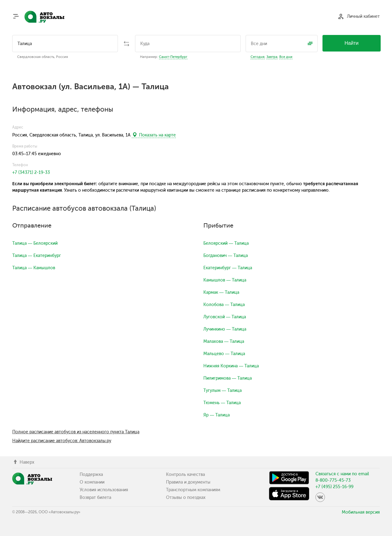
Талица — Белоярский (35, 243)
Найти (352, 43)
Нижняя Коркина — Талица (231, 366)
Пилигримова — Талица (228, 378)
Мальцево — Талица (224, 354)
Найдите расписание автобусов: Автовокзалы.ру (62, 441)
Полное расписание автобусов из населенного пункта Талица (76, 432)
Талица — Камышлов (34, 268)
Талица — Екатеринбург (37, 256)
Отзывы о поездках (186, 498)
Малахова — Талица (224, 341)
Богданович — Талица (226, 256)
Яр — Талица (217, 415)
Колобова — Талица (224, 305)
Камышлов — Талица (225, 280)
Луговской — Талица (225, 317)
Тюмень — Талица (222, 403)
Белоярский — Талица (226, 243)
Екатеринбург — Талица (228, 268)
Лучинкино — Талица (225, 329)
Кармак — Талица (221, 292)
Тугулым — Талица (222, 391)
